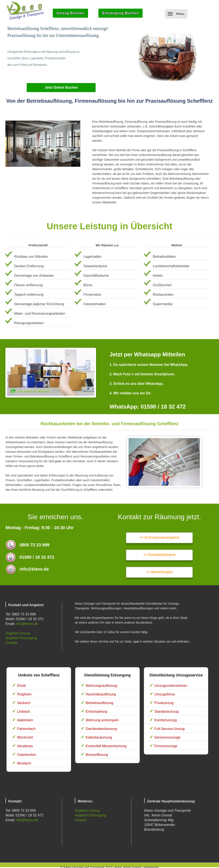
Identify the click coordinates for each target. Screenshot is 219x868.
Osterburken (26, 755)
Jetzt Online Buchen (61, 87)
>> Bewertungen (159, 572)
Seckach (24, 703)
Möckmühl (25, 737)
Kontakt (11, 643)
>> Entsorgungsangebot (159, 537)
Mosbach (24, 763)
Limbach (23, 712)
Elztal (21, 686)
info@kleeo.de (27, 624)
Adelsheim (25, 720)
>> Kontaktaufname (159, 555)
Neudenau (25, 746)
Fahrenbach (26, 729)
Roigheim (24, 694)
